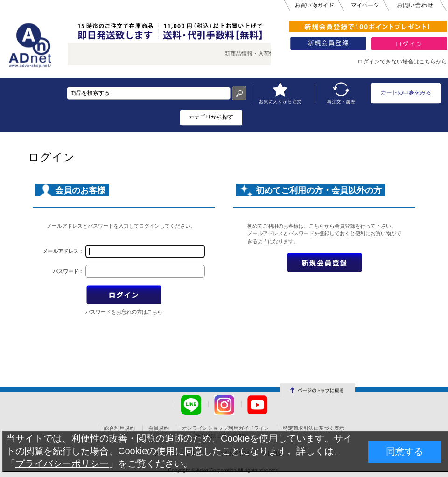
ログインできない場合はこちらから (402, 62)
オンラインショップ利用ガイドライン (226, 428)
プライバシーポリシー (62, 463)
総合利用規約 (119, 428)
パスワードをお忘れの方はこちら (124, 312)
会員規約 (159, 428)
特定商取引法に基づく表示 (314, 428)
